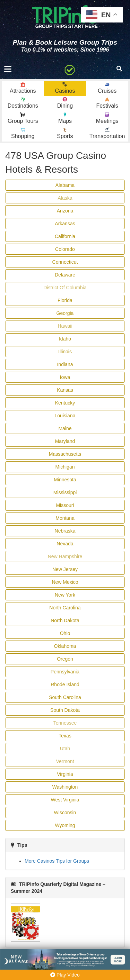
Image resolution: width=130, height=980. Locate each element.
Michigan (65, 467)
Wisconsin (65, 813)
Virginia (65, 774)
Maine (65, 428)
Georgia (65, 313)
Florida (65, 300)
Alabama (65, 185)
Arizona (65, 211)
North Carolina (65, 608)
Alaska (65, 198)
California (65, 236)
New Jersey (65, 569)
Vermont (65, 761)
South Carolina (65, 697)
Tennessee (65, 723)
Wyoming (65, 825)
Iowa (65, 377)
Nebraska (65, 531)
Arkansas (65, 224)
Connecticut (65, 262)
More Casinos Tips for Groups (57, 861)
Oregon (65, 659)
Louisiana (65, 416)
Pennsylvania (65, 672)
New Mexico (65, 582)
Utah (65, 748)
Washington (65, 787)
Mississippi (65, 492)
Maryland (65, 441)
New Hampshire (65, 556)
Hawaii (65, 326)
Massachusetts (65, 454)
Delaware (65, 275)
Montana (65, 518)
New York (65, 595)
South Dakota (65, 710)
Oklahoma (65, 646)
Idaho (65, 339)
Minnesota (65, 480)
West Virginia (65, 800)
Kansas (65, 390)
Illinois (65, 352)
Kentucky (65, 403)
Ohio (65, 633)
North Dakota (65, 620)
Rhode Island (65, 684)
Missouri (65, 505)
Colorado (65, 249)
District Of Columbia (65, 288)
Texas (65, 736)
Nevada (65, 544)
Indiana (65, 364)
